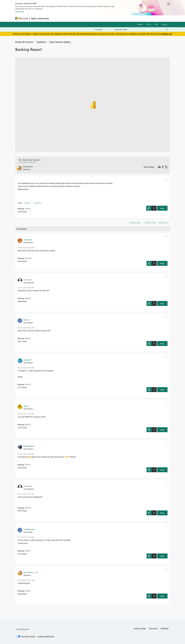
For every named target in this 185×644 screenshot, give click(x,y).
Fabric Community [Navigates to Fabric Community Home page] (40, 18)
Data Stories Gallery (60, 42)
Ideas (74, 18)
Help (157, 24)
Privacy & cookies (140, 628)
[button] (166, 180)
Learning (104, 18)
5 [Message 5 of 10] (25, 465)
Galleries (41, 42)
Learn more (20, 11)
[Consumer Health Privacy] (46, 636)
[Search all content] (141, 29)
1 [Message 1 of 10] (25, 209)
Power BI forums (24, 42)
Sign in (149, 24)
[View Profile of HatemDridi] (28, 240)
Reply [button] (162, 208)
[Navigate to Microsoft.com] (22, 18)
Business (28, 203)
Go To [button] (164, 24)
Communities (85, 18)
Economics (38, 203)
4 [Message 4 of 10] (25, 508)
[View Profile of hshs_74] (26, 320)
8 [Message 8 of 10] (25, 338)
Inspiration (65, 18)
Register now (167, 34)
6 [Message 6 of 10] (25, 425)
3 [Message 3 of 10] (25, 551)
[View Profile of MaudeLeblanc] (29, 446)
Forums (54, 18)
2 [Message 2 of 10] (25, 591)
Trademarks (165, 628)
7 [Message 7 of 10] (25, 384)
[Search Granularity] (103, 29)
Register (140, 24)
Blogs (95, 18)
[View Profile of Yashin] (26, 406)
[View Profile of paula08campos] (29, 529)
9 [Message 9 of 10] (25, 298)
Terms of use (153, 628)
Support (114, 18)
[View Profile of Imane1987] (27, 360)
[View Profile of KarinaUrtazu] (28, 572)
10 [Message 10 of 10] (26, 258)
